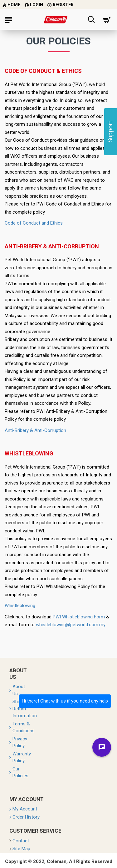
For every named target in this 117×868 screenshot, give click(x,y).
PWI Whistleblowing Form (79, 617)
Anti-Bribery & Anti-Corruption (35, 430)
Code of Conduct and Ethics (34, 223)
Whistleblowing (20, 606)
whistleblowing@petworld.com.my (71, 625)
